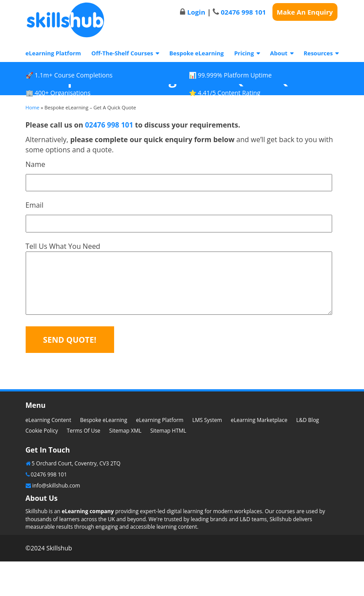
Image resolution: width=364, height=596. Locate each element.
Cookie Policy (42, 431)
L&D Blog (308, 420)
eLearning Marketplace (259, 420)
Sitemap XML (125, 431)
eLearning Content (48, 420)
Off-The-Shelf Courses (123, 53)
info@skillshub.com (56, 486)
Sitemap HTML (168, 431)
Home (33, 107)
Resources (318, 53)
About (278, 53)
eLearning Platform (54, 53)
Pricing (244, 53)
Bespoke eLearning (197, 53)
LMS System (207, 420)
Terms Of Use (84, 431)
